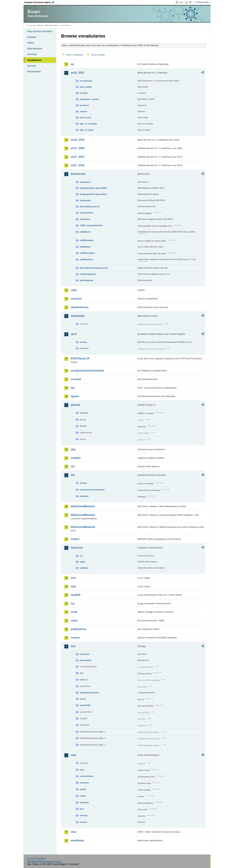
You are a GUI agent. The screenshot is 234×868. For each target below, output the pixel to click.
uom (74, 755)
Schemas (32, 54)
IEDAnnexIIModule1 (83, 506)
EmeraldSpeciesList (90, 207)
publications (78, 629)
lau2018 (76, 595)
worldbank (77, 840)
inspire (75, 539)
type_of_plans (87, 130)
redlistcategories (88, 274)
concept (84, 413)
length (83, 789)
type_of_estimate (88, 124)
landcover (77, 548)
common (76, 299)
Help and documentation (40, 31)
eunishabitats (87, 213)
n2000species (87, 259)
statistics (84, 802)
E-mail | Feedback (37, 858)
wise (74, 832)
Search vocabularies (74, 55)
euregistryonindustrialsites (88, 371)
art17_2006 (78, 148)
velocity (84, 815)
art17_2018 (78, 165)
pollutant (84, 496)
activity (83, 342)
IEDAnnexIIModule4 (83, 527)
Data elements (35, 49)
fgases (75, 396)
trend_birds (85, 118)
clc (81, 556)
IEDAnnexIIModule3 (83, 515)
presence (84, 105)
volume (83, 822)
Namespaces (34, 71)
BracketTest (86, 660)
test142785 (85, 705)
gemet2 (75, 405)
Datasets (32, 37)
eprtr (74, 334)
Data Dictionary (51, 25)
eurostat (76, 379)
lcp (73, 603)
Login (181, 2)
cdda (74, 290)
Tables (31, 43)
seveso (75, 638)
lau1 (73, 578)
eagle (82, 562)
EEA (40, 2)
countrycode (86, 81)
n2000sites (85, 247)
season (83, 112)
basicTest (84, 654)
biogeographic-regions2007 (93, 188)
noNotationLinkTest (89, 693)
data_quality (86, 87)
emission (84, 783)
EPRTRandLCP (80, 359)
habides (76, 458)
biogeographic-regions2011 (93, 194)
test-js (83, 699)
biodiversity (78, 174)
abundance (85, 182)
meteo (83, 796)
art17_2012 (78, 157)
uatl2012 (84, 568)
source (83, 426)
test (73, 646)
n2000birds (85, 232)
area (82, 770)
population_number (89, 99)
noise (74, 621)
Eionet (40, 25)
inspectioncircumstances (92, 490)
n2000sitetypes (87, 253)
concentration (87, 776)
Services (32, 66)
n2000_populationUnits (91, 225)
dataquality (85, 200)
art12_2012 (78, 73)
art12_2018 (78, 140)
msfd (74, 612)
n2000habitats (87, 240)
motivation (85, 219)
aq (72, 64)
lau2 (73, 586)
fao (73, 388)
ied (73, 475)
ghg (73, 449)
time (82, 809)
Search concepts (98, 55)
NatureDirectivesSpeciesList (94, 268)
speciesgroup (87, 280)
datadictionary (80, 307)
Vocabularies (34, 60)
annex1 (83, 483)
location (84, 93)
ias (73, 466)
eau (82, 673)
